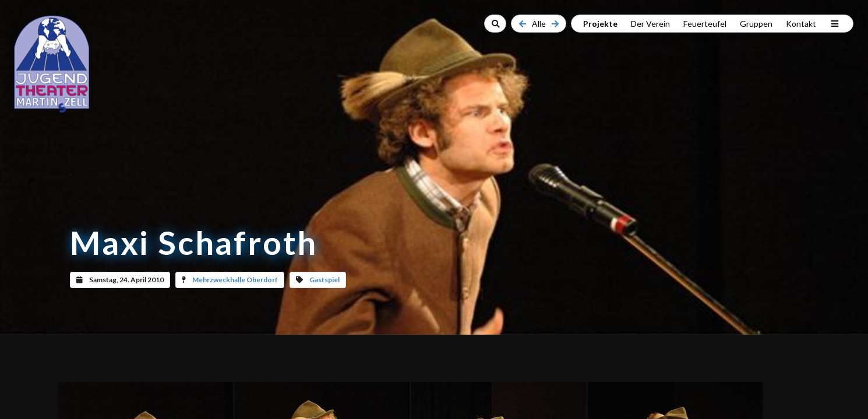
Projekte (600, 24)
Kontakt (801, 24)
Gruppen (756, 24)
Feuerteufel (705, 24)
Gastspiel (324, 280)
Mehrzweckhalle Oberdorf (235, 280)
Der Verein (650, 24)
